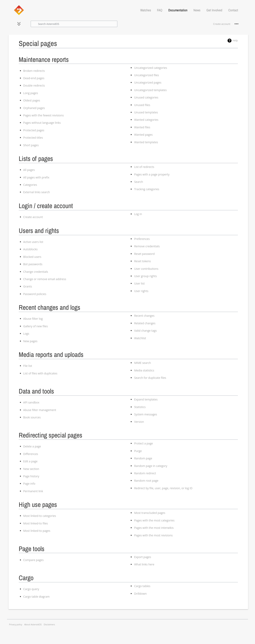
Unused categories (146, 97)
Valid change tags (145, 331)
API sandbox (31, 402)
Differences (31, 454)
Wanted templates (146, 142)
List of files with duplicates (40, 373)
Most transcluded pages (150, 513)
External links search (37, 192)
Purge (138, 451)
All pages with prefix (36, 177)
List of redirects (144, 167)
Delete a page (32, 446)
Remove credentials (147, 246)
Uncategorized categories (151, 68)
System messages (146, 414)
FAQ (160, 10)
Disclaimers (49, 625)
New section (31, 469)
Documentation (178, 10)
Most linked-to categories (40, 516)
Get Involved (214, 10)
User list (139, 283)
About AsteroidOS (33, 625)
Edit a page (30, 461)
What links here (144, 564)
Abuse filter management (40, 410)
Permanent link (33, 491)
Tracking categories (147, 189)
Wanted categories (146, 120)
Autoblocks (30, 249)
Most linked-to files (36, 523)
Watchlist (140, 338)
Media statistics (144, 370)
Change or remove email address (45, 279)
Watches (146, 10)
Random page (143, 458)
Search (138, 182)
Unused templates (146, 112)
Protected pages (34, 130)
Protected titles (33, 138)
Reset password (144, 254)
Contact (233, 10)
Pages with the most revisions (153, 535)
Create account (33, 217)
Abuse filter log (33, 319)
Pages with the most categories (154, 520)
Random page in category (151, 466)
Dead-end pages (34, 78)
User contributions (146, 269)
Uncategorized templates (150, 90)
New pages (30, 341)
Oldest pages (32, 100)
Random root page (146, 481)
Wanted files (142, 127)
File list (28, 366)
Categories (30, 185)
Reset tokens (142, 261)
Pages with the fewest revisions (44, 115)
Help (235, 40)
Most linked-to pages (37, 531)
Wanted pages (143, 135)
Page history (31, 476)
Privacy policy (16, 625)
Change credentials (36, 272)
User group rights (145, 276)
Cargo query (31, 589)
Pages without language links (42, 123)
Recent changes (144, 316)
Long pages (31, 93)
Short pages (31, 145)
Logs (26, 334)
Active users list (33, 242)
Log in (138, 214)
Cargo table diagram (36, 597)
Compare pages (33, 560)
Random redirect (145, 473)
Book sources (32, 417)
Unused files (142, 105)
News (197, 10)
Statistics (140, 407)
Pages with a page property (152, 174)
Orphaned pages (34, 108)
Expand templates (146, 399)
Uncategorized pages (148, 82)
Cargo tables (142, 586)
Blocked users (32, 257)
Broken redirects (34, 71)
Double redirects (34, 85)
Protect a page (143, 443)
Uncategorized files (146, 75)
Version (139, 422)
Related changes (145, 323)
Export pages (143, 557)
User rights (141, 291)
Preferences (142, 239)
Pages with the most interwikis (154, 528)
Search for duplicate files (150, 378)
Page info (29, 484)
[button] (19, 24)
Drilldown (140, 594)
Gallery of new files (36, 326)
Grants (28, 286)
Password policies (35, 294)
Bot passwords (33, 264)
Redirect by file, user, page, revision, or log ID (163, 488)
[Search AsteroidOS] (74, 24)
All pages (29, 170)
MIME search (142, 363)
